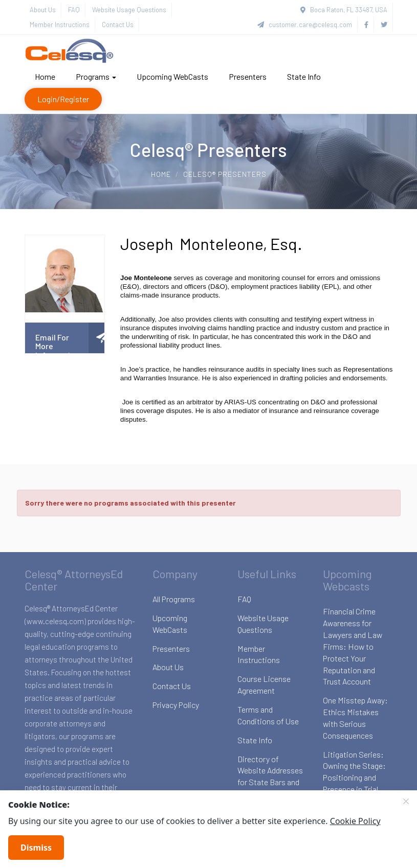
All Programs (174, 599)
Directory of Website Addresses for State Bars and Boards (270, 776)
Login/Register (63, 99)
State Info (304, 76)
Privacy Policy (176, 705)
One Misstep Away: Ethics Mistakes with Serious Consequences (355, 718)
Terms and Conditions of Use (268, 715)
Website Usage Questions (129, 10)
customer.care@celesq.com (305, 25)
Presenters (248, 76)
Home (45, 76)
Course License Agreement (264, 684)
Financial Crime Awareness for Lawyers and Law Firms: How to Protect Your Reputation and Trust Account (353, 646)
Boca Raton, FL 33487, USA (344, 10)
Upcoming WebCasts (172, 76)
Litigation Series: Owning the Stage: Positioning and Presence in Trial (354, 772)
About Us (43, 10)
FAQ (74, 10)
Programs (96, 76)
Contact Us (118, 25)
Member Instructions (60, 25)
